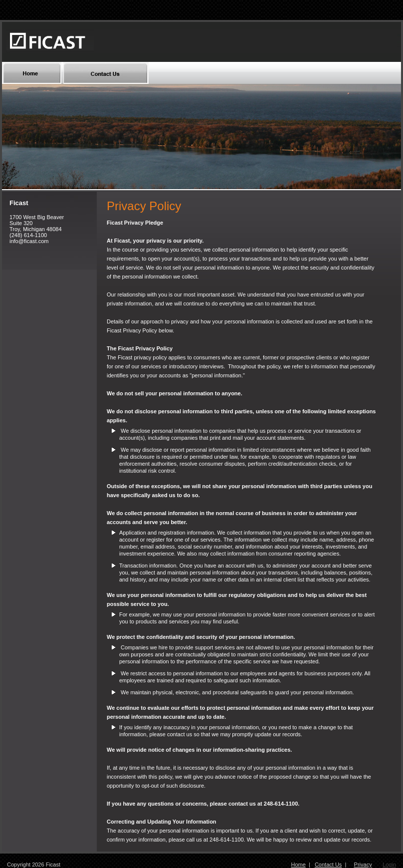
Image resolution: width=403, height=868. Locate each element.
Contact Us (328, 865)
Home (298, 865)
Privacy (363, 865)
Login (389, 865)
